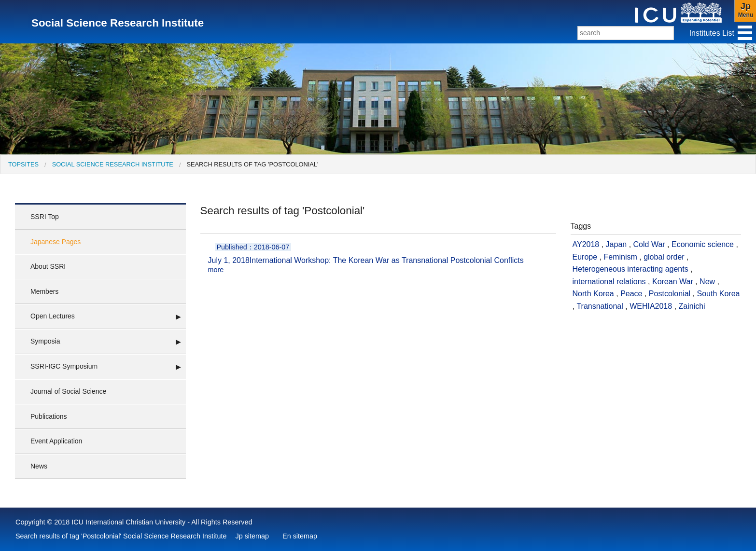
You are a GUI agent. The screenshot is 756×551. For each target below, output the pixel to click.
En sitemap (300, 536)
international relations (609, 282)
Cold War (649, 244)
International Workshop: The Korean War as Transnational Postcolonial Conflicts (378, 259)
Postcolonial (670, 294)
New (707, 282)
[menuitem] (23, 164)
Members (44, 291)
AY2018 (586, 244)
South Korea (719, 294)
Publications (49, 416)
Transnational (600, 306)
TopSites (23, 164)
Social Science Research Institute (113, 164)
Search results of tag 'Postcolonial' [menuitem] (252, 164)
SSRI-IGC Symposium (64, 366)
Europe (585, 257)
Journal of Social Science (68, 391)
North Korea (593, 294)
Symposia (45, 341)
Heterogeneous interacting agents (630, 269)
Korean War (673, 282)
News (39, 466)
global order (664, 257)
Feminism (620, 257)
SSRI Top (45, 217)
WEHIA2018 (651, 306)
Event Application (56, 441)
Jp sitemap (252, 536)
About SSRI (48, 266)
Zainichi (692, 306)
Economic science (703, 244)
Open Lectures (53, 316)
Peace (631, 294)
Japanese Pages (56, 242)
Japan (616, 244)
